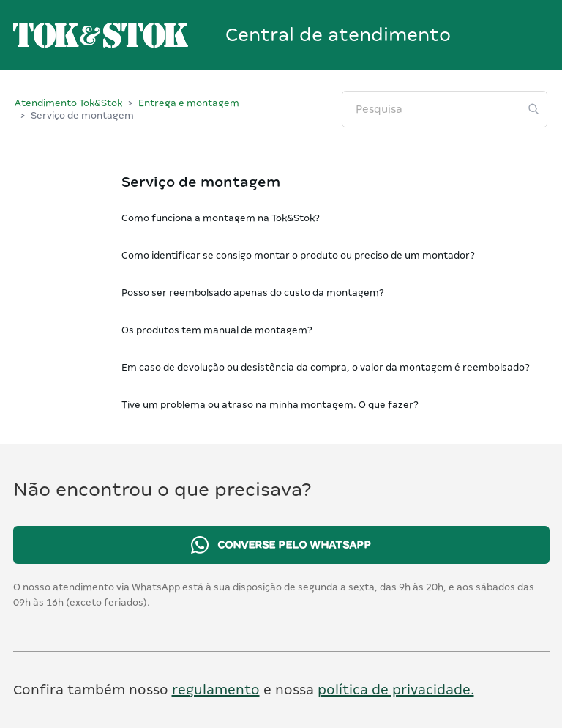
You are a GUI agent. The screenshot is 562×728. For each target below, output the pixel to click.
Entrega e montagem (189, 103)
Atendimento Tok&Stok (68, 103)
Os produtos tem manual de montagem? (217, 330)
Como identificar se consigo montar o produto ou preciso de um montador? (298, 255)
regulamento (216, 690)
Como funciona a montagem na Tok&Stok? (221, 218)
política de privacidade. (396, 690)
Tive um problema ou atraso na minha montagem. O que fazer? (270, 405)
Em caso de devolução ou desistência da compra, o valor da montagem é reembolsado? (326, 367)
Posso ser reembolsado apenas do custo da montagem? (253, 293)
